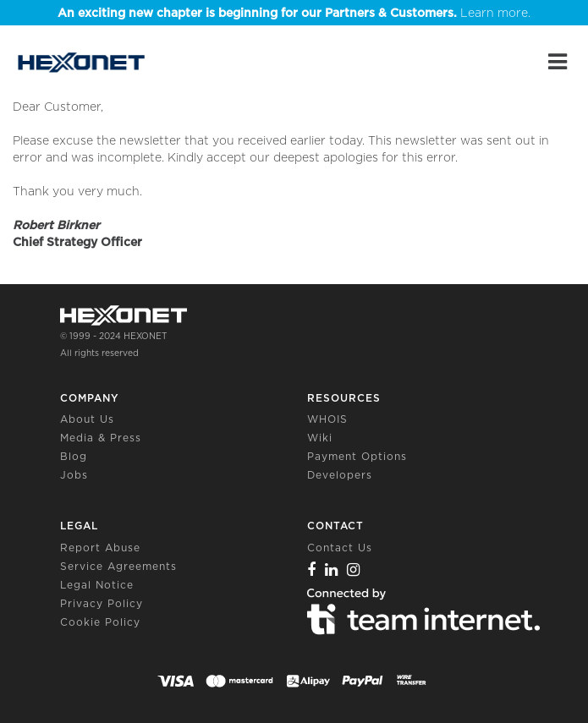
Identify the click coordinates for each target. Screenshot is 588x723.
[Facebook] (312, 570)
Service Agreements (118, 566)
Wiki (320, 438)
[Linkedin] (332, 570)
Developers (340, 475)
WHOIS (327, 419)
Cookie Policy (100, 622)
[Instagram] (354, 570)
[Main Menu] (558, 62)
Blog (74, 456)
